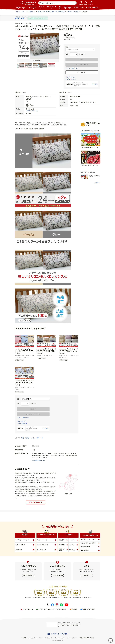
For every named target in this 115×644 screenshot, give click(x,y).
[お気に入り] (111, 640)
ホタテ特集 (72, 545)
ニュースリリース (33, 638)
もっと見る (97, 183)
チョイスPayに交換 (85, 547)
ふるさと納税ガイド (28, 575)
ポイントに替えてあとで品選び (88, 543)
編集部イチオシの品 (42, 540)
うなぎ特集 (62, 540)
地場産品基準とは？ (39, 460)
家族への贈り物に (85, 550)
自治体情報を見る (35, 502)
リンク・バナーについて (46, 638)
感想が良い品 (19, 550)
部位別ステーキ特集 (62, 550)
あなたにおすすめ (51, 7)
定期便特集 (72, 550)
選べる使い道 (70, 77)
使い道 (68, 8)
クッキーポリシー (72, 638)
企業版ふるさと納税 (88, 609)
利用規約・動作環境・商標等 (86, 638)
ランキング (41, 7)
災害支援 (75, 609)
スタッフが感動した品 (42, 545)
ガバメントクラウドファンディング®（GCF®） (53, 609)
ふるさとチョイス (28, 609)
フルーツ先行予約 (41, 550)
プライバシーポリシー (60, 638)
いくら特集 (72, 540)
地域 (32, 8)
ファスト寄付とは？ (72, 68)
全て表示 (95, 84)
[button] (33, 337)
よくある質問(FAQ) (57, 575)
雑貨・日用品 (25, 438)
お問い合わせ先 (71, 79)
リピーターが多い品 (20, 545)
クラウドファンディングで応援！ (89, 539)
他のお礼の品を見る (33, 111)
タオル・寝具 (36, 438)
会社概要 (24, 638)
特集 (60, 7)
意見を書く (87, 575)
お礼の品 (21, 8)
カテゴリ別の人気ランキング (22, 540)
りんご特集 (62, 545)
